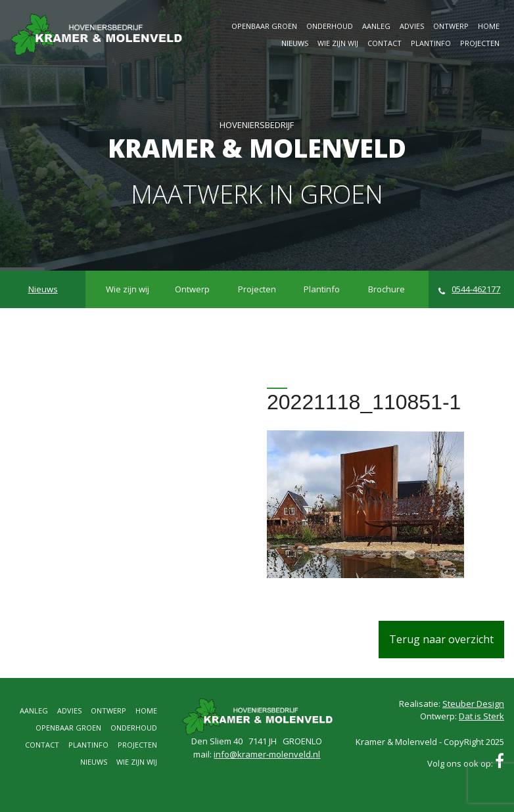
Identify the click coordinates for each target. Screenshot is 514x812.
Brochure (386, 289)
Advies (412, 26)
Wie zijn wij (338, 43)
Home (489, 26)
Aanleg (376, 26)
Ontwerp (451, 26)
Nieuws (295, 43)
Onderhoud (330, 26)
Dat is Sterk (481, 716)
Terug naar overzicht (441, 639)
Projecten (480, 43)
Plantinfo (431, 43)
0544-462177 (470, 289)
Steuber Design (473, 704)
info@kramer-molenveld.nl (267, 754)
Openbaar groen (264, 26)
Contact (385, 43)
